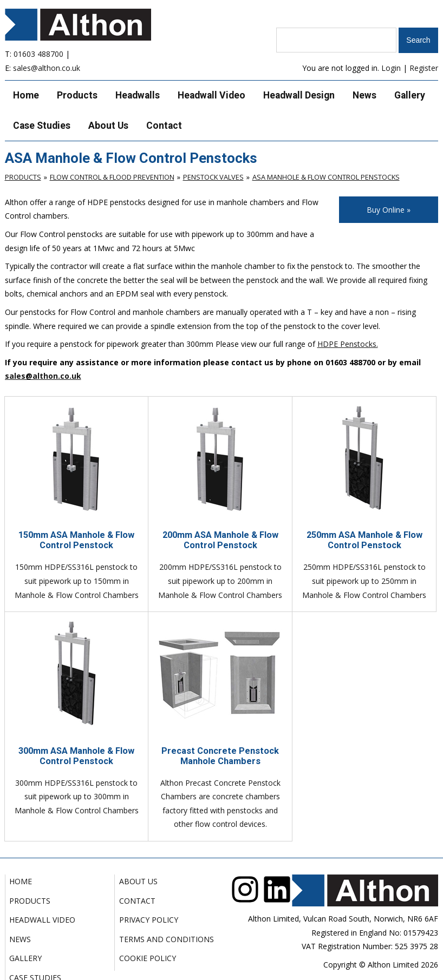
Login (391, 68)
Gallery (410, 95)
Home (26, 95)
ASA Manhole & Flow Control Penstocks (326, 177)
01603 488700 (38, 54)
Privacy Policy (149, 920)
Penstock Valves (213, 177)
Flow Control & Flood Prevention (112, 177)
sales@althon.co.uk (47, 68)
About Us (108, 126)
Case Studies (42, 126)
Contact (164, 126)
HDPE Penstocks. (348, 344)
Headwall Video (211, 95)
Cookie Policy (148, 958)
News (364, 95)
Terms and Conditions (167, 939)
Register (424, 68)
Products (77, 95)
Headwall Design (299, 95)
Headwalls (138, 95)
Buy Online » (389, 210)
